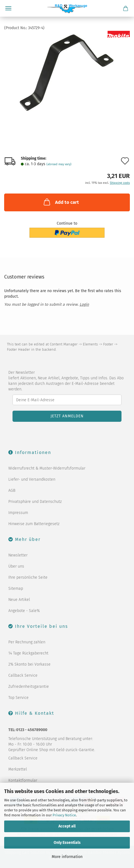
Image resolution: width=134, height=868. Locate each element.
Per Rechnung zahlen (27, 642)
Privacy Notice (64, 815)
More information (67, 857)
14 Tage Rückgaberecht (28, 653)
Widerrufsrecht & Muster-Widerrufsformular (47, 468)
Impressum (18, 513)
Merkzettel (18, 769)
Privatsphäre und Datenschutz (35, 502)
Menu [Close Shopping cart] (8, 8)
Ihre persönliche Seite (28, 577)
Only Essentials (67, 843)
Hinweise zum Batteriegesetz (34, 524)
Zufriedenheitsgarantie (29, 687)
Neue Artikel (19, 600)
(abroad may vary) (59, 164)
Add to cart (61, 202)
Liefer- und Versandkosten (32, 479)
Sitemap (16, 589)
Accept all (67, 826)
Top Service (18, 698)
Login (84, 304)
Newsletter (18, 555)
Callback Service (23, 675)
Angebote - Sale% (24, 611)
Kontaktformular (23, 780)
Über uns (16, 566)
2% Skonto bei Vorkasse (29, 664)
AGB (12, 491)
